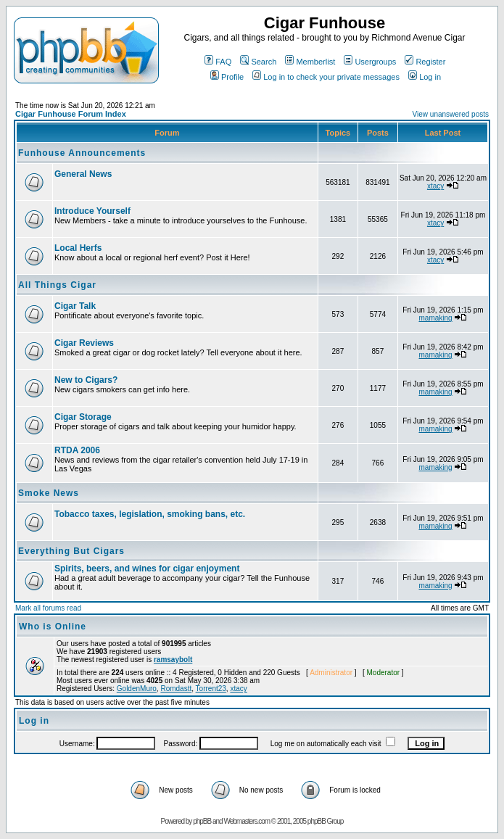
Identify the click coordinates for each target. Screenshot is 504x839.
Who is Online (53, 627)
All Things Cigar (57, 285)
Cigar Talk (75, 306)
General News (83, 174)
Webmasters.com (247, 821)
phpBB (202, 821)
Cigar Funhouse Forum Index (71, 114)
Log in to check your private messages (326, 77)
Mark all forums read (48, 608)
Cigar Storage (83, 417)
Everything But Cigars (71, 551)
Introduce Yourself (92, 211)
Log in (425, 77)
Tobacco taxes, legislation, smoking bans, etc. (150, 514)
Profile (227, 77)
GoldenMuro (137, 689)
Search (258, 62)
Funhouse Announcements (82, 153)
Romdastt (176, 689)
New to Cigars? (86, 380)
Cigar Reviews (84, 343)
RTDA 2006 (77, 450)
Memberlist (310, 62)
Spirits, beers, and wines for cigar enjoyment (147, 569)
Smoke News (49, 493)
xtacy (435, 186)
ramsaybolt (173, 660)
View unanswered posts (451, 114)
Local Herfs (78, 248)
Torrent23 (211, 689)
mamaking (435, 318)
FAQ (218, 62)
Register (425, 62)
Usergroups (370, 62)
